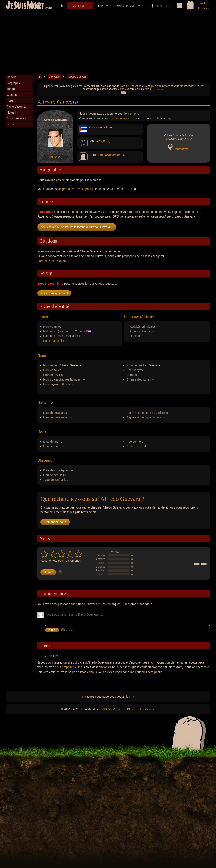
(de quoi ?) (103, 141)
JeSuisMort (25, 6)
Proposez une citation (52, 261)
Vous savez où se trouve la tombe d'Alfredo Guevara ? (77, 227)
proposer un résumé (117, 118)
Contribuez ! (181, 149)
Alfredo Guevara (77, 77)
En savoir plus (157, 89)
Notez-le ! (55, 157)
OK (124, 92)
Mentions (118, 709)
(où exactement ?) (112, 155)
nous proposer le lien (69, 667)
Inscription (205, 3)
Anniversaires (127, 6)
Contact (150, 709)
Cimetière (78, 6)
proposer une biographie (78, 189)
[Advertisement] (108, 43)
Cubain (94, 127)
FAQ (107, 709)
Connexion (204, 8)
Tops (101, 6)
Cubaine (80, 331)
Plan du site (135, 709)
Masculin (58, 341)
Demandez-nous (55, 522)
